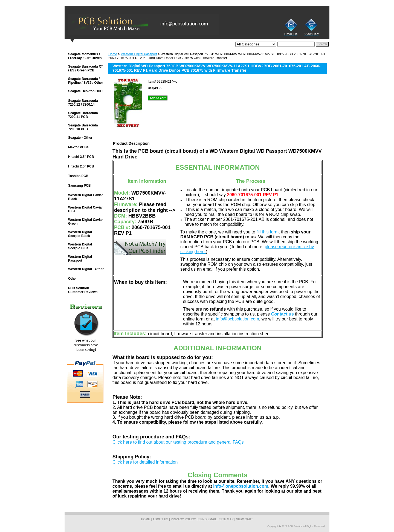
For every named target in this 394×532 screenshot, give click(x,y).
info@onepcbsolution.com (241, 486)
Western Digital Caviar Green (86, 222)
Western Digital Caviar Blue (86, 209)
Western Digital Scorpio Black (80, 234)
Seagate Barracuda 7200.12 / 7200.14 (83, 103)
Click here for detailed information (145, 462)
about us (160, 519)
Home (113, 54)
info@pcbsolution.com (237, 319)
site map (227, 519)
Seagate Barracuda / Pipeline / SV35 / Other (86, 81)
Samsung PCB (79, 186)
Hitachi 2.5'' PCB (81, 166)
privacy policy (183, 519)
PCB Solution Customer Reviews (83, 290)
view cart (245, 519)
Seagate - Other (80, 138)
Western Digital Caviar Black (86, 197)
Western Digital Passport (139, 54)
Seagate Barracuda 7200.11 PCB (83, 115)
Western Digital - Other (86, 269)
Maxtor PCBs (78, 147)
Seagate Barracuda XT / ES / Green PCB (86, 68)
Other (73, 279)
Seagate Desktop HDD (85, 91)
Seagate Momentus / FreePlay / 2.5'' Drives (85, 56)
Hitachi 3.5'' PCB (81, 157)
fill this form (267, 232)
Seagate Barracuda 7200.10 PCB (83, 127)
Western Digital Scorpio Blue (80, 246)
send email (208, 519)
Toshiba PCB (78, 176)
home (146, 519)
